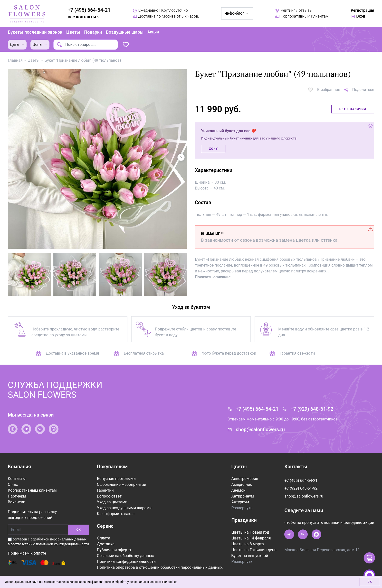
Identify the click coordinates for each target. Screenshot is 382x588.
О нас (13, 484)
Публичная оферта (114, 550)
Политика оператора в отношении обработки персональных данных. (160, 567)
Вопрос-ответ (109, 496)
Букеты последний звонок (35, 32)
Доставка (106, 544)
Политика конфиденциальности (126, 562)
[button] (181, 157)
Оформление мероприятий (122, 484)
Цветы (73, 32)
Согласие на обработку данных (125, 556)
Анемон (238, 490)
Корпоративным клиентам (302, 16)
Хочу (213, 149)
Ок (370, 582)
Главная (15, 60)
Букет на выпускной (250, 556)
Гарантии (105, 490)
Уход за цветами (112, 502)
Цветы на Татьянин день (254, 550)
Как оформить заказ (116, 514)
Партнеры (17, 496)
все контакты (84, 17)
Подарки (93, 32)
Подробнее (170, 582)
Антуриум (240, 502)
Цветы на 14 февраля (251, 538)
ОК (78, 530)
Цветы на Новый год (250, 532)
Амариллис (242, 484)
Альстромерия (245, 479)
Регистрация (363, 10)
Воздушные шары (125, 32)
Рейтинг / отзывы (294, 10)
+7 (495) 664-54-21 (89, 10)
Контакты (17, 479)
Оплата (104, 538)
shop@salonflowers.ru (260, 429)
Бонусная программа (116, 479)
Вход (358, 16)
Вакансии (17, 502)
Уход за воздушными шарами (124, 508)
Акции (153, 32)
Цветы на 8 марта (247, 544)
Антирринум (242, 496)
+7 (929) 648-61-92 (312, 409)
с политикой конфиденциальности (61, 544)
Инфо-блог (237, 13)
